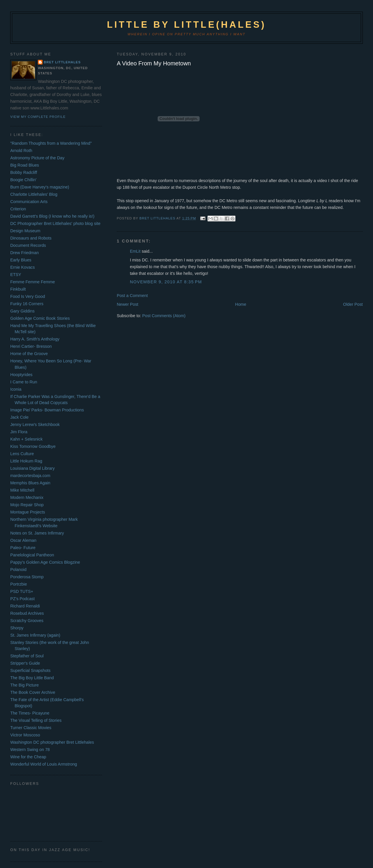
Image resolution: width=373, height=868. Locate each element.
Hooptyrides (21, 375)
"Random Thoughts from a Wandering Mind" (51, 143)
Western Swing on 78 (30, 750)
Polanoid (18, 570)
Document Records (28, 245)
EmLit (135, 251)
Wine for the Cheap (28, 757)
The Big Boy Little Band (32, 678)
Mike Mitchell (22, 490)
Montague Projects (28, 512)
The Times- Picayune (30, 713)
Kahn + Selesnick (26, 439)
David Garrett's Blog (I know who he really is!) (52, 216)
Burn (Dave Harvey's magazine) (40, 187)
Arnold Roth (21, 151)
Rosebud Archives (27, 613)
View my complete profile (38, 117)
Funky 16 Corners (27, 304)
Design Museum (25, 231)
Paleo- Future (23, 548)
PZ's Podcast (22, 599)
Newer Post (128, 304)
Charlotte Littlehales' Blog (34, 194)
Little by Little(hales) (186, 25)
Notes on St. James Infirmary (37, 533)
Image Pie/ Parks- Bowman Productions (47, 410)
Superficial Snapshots (30, 670)
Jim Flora (19, 432)
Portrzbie (19, 584)
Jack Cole (19, 417)
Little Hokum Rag (26, 461)
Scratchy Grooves (27, 621)
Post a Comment (132, 296)
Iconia (16, 389)
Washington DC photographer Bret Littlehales (52, 742)
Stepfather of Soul (27, 656)
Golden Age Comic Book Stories (40, 318)
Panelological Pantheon (32, 555)
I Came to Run (24, 382)
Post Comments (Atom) (164, 316)
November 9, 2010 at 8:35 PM (166, 282)
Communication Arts (29, 202)
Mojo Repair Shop (27, 505)
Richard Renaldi (25, 606)
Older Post (353, 304)
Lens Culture (22, 454)
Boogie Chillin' (23, 180)
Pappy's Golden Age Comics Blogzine (45, 562)
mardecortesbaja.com (30, 476)
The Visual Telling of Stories (36, 720)
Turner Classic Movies (31, 728)
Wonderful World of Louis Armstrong (44, 764)
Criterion (18, 209)
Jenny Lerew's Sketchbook (35, 425)
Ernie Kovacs (22, 267)
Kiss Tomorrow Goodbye (33, 446)
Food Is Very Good (28, 296)
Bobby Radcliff (24, 172)
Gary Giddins (22, 311)
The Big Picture (24, 685)
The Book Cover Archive (33, 692)
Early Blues (21, 260)
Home (241, 304)
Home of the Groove (29, 354)
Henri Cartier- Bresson (31, 346)
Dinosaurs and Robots (31, 238)
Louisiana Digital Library (32, 468)
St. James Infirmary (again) (35, 635)
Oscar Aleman (23, 540)
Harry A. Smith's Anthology (35, 339)
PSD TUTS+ (22, 591)
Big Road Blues (25, 165)
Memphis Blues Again (30, 483)
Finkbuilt (18, 289)
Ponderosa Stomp (27, 577)
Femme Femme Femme (32, 282)
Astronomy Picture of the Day (37, 158)
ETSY (16, 275)
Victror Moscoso (25, 735)
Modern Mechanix (27, 497)
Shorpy (17, 628)
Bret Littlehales (62, 62)
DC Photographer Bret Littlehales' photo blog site (55, 223)
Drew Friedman (24, 253)
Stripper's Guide (25, 663)
